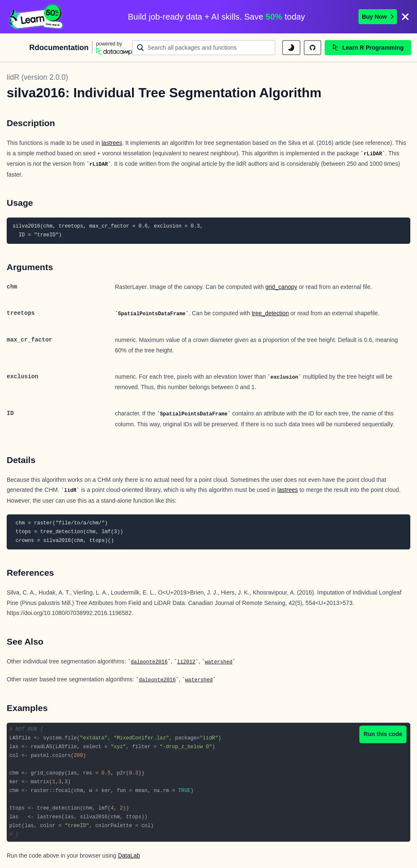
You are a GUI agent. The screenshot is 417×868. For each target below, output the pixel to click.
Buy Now (378, 17)
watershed (219, 662)
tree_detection (270, 313)
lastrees (112, 143)
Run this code (383, 734)
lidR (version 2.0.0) (37, 77)
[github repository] (313, 48)
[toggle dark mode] (291, 48)
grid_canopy (281, 287)
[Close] (405, 17)
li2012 (186, 662)
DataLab (129, 855)
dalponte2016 (149, 662)
